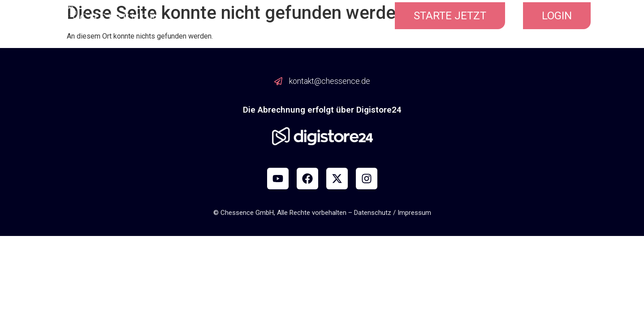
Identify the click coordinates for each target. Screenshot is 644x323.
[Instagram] (367, 179)
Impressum (414, 213)
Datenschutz (373, 213)
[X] (337, 179)
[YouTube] (278, 179)
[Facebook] (307, 179)
